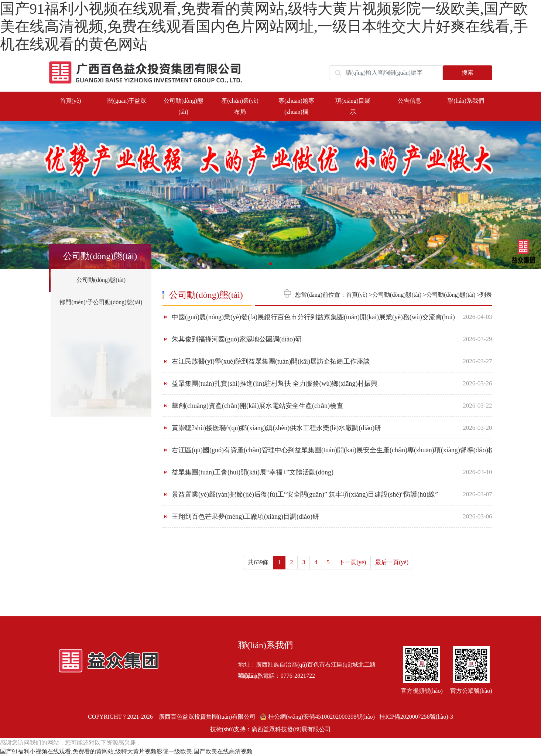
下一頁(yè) (352, 562)
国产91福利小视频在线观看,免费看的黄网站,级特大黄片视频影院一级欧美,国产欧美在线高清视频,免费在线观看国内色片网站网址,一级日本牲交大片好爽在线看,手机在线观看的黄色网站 (264, 26)
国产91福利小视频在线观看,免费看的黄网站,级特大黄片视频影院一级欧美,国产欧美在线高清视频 (126, 751)
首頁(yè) (71, 101)
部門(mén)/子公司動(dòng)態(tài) (101, 302)
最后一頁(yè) (392, 562)
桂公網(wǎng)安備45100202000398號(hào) (318, 717)
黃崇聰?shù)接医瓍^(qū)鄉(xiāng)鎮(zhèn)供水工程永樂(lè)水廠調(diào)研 (276, 428)
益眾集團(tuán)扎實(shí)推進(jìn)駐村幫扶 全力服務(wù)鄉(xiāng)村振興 (275, 384)
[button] (530, 192)
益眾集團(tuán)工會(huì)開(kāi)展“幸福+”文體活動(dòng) (253, 472)
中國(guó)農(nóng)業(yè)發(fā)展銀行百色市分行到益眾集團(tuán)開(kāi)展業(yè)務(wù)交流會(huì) (313, 317)
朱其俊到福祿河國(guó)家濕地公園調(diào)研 (237, 339)
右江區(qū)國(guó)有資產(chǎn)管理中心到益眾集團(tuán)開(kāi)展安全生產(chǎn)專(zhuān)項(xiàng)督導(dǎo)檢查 (337, 450)
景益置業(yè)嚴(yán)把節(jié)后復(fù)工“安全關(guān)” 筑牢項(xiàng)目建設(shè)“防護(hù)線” (305, 494)
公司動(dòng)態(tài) (101, 280)
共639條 (258, 562)
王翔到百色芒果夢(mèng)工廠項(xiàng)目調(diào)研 (245, 517)
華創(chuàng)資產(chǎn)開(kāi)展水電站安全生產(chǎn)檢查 (257, 406)
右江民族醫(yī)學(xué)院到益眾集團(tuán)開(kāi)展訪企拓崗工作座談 (271, 361)
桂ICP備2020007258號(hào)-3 (416, 717)
